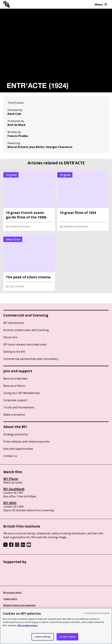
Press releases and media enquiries (26, 441)
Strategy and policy (16, 434)
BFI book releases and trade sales (25, 344)
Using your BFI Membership (22, 393)
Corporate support (15, 400)
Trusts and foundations (19, 407)
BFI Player (11, 479)
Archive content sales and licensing (26, 330)
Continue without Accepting (96, 613)
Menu (101, 4)
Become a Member (16, 378)
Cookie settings (43, 637)
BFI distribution (14, 323)
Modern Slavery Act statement (19, 605)
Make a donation (14, 414)
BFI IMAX (10, 503)
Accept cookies (68, 637)
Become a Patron (14, 386)
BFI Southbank (14, 489)
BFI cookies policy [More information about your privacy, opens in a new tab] (28, 625)
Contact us (10, 456)
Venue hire (10, 337)
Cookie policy (10, 599)
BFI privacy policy (13, 592)
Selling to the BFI (14, 352)
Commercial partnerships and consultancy (31, 359)
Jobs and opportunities (18, 449)
